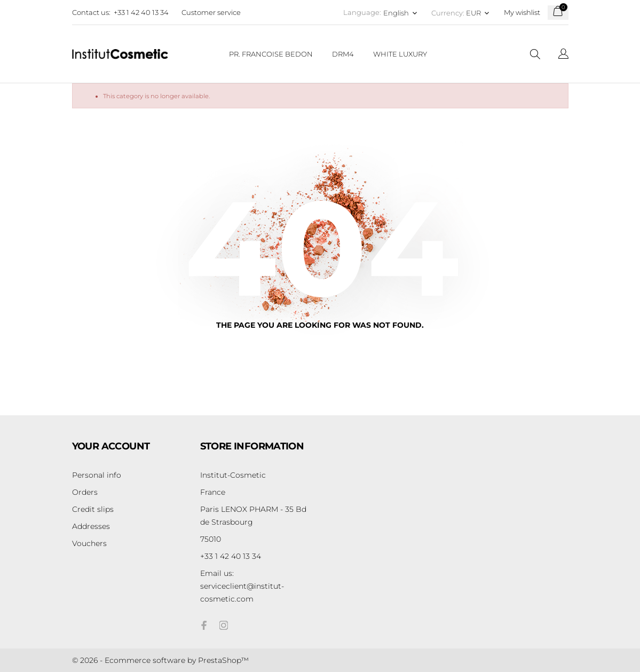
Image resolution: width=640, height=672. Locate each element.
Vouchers (89, 543)
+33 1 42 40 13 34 (141, 12)
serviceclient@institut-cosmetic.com (242, 586)
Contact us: (91, 12)
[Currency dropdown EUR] (479, 13)
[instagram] (224, 625)
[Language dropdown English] (401, 13)
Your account (111, 446)
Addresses (91, 526)
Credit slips (93, 509)
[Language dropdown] (563, 55)
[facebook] (204, 625)
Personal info (97, 475)
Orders (85, 492)
